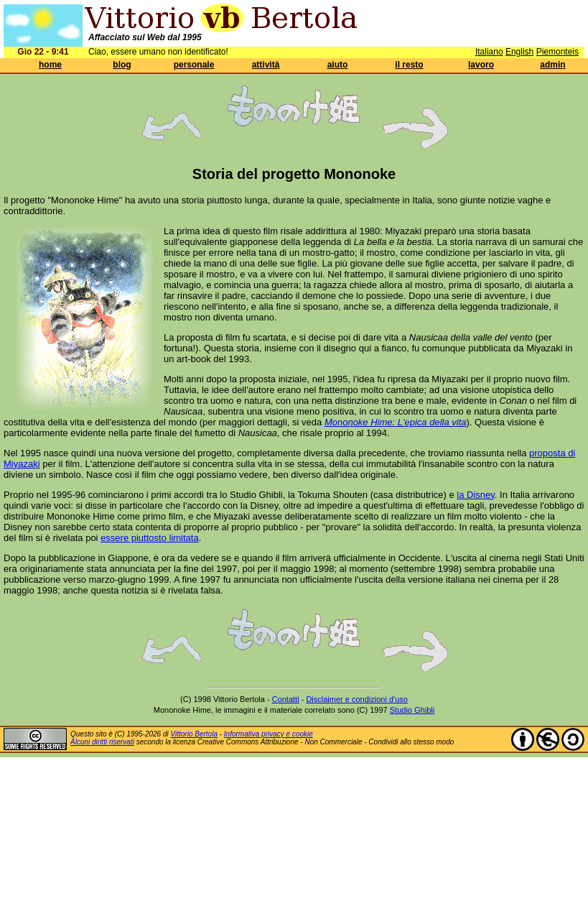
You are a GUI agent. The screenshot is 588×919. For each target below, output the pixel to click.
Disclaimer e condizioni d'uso (357, 699)
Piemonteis (557, 52)
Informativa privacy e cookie (269, 734)
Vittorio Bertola (194, 734)
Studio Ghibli (412, 710)
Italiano (489, 52)
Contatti (286, 699)
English (519, 52)
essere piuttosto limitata (150, 538)
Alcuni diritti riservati (102, 742)
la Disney (476, 495)
